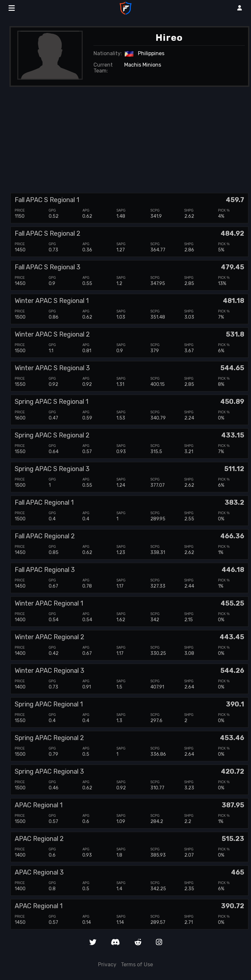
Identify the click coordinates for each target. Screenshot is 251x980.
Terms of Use (137, 964)
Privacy (107, 964)
